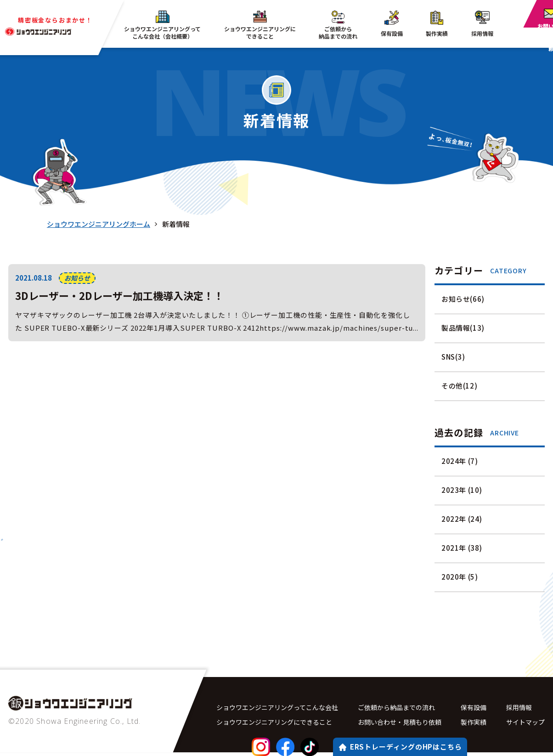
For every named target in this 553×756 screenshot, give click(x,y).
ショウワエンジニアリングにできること (278, 724)
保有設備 (476, 708)
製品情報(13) (463, 328)
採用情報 (517, 708)
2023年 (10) (462, 490)
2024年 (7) (460, 461)
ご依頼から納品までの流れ (401, 708)
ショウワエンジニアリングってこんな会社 (282, 708)
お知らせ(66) (463, 299)
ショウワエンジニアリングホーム (99, 224)
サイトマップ (524, 724)
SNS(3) (453, 357)
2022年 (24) (462, 519)
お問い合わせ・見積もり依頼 (405, 724)
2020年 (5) (460, 577)
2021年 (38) (462, 548)
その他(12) (459, 386)
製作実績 (476, 724)
